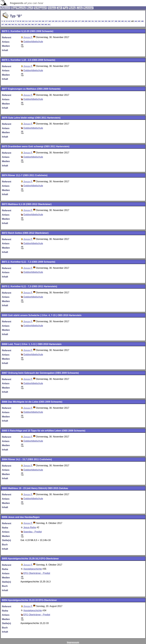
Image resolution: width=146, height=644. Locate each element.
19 (53, 21)
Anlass (52, 8)
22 (63, 21)
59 (43, 25)
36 (109, 21)
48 (6, 25)
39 (119, 21)
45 (139, 21)
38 (116, 21)
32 (96, 21)
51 (16, 25)
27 (79, 21)
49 (9, 25)
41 (126, 21)
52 (19, 25)
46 (142, 21)
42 (129, 21)
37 (113, 21)
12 (30, 21)
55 (29, 25)
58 (39, 25)
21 (60, 21)
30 (89, 21)
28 (83, 21)
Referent (5, 8)
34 (103, 21)
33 (99, 21)
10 (23, 21)
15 (40, 21)
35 (106, 21)
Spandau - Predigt (33, 532)
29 (86, 21)
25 (73, 21)
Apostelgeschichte (33, 569)
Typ (66, 8)
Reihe (72, 8)
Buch (30, 8)
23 (66, 21)
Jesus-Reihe (30, 527)
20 (56, 21)
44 (136, 21)
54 (26, 25)
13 (33, 21)
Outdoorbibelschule (33, 42)
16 (43, 21)
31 (93, 21)
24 (70, 21)
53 (23, 25)
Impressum (73, 642)
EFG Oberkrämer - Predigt (37, 573)
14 (36, 21)
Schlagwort (40, 8)
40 (123, 21)
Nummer (88, 8)
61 (49, 25)
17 (46, 21)
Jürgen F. (28, 37)
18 (50, 21)
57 (36, 25)
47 (3, 25)
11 (26, 21)
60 (46, 25)
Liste (79, 8)
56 (33, 25)
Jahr (60, 8)
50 (13, 25)
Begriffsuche (18, 8)
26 (76, 21)
